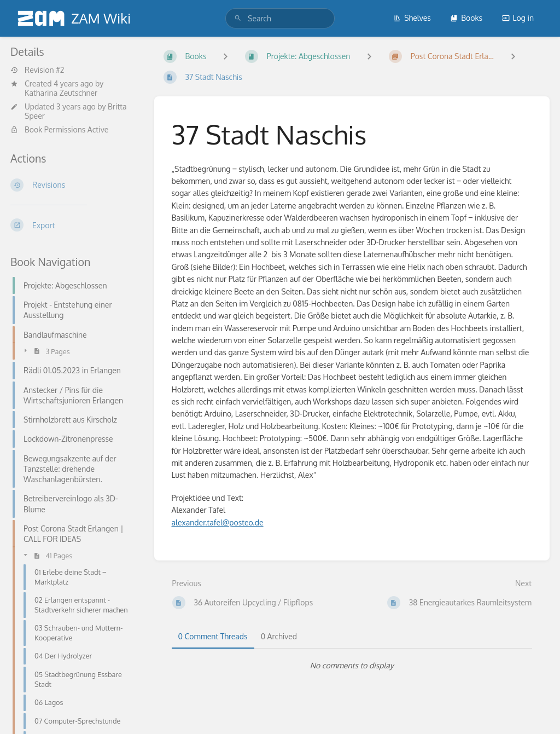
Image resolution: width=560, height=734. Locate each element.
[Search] (238, 18)
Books (466, 18)
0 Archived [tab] (279, 636)
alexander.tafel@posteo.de (218, 522)
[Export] (74, 225)
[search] (280, 18)
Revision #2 (37, 70)
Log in (518, 18)
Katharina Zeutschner (61, 93)
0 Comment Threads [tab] (213, 636)
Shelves (412, 18)
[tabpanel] (352, 666)
